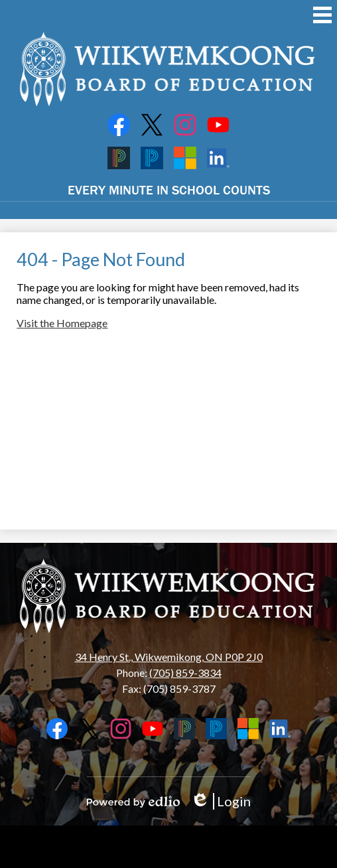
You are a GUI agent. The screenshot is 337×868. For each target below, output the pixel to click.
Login (221, 801)
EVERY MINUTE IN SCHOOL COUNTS (169, 189)
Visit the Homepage (62, 323)
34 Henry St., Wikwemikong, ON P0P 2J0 (169, 657)
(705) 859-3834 (185, 673)
